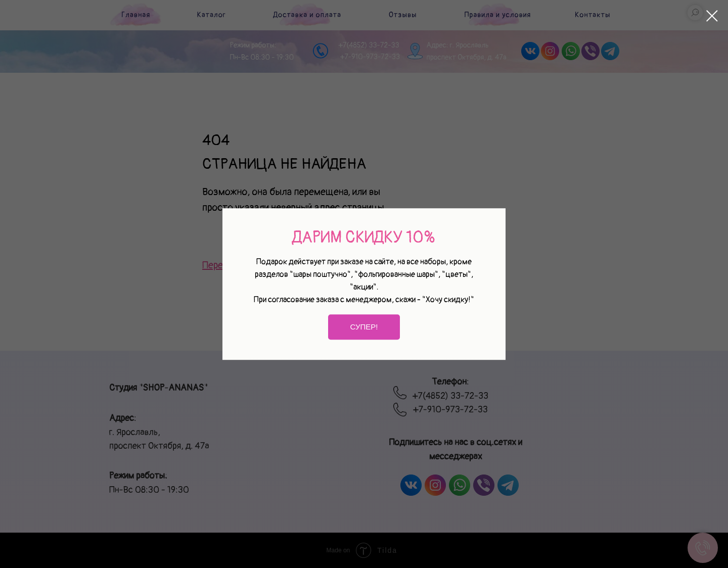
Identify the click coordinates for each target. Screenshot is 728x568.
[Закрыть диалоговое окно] (712, 16)
